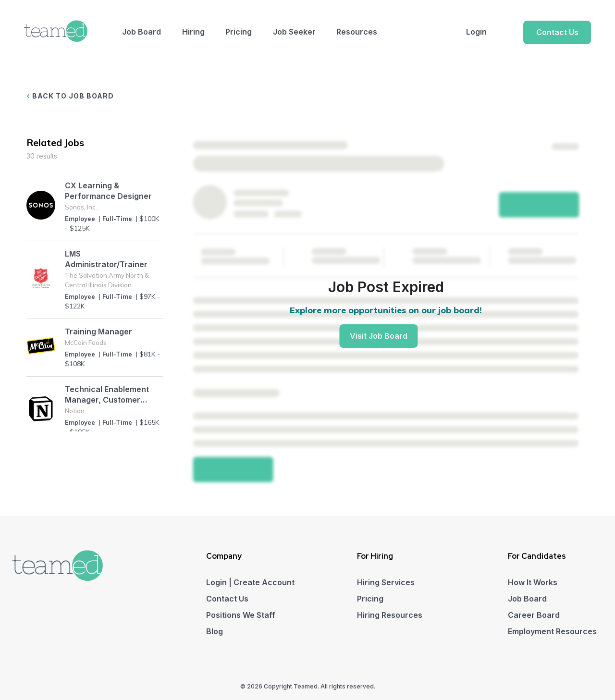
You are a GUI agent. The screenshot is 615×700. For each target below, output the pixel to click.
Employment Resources (552, 631)
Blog (215, 631)
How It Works (533, 582)
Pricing (239, 32)
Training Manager (98, 332)
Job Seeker (294, 32)
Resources (357, 32)
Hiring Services (386, 582)
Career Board (534, 615)
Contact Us (557, 32)
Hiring (193, 32)
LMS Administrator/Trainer (106, 259)
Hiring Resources (390, 615)
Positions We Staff (241, 615)
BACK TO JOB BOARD (70, 96)
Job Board (141, 32)
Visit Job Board (379, 336)
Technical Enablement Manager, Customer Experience (107, 395)
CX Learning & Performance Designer (108, 191)
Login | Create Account (250, 582)
